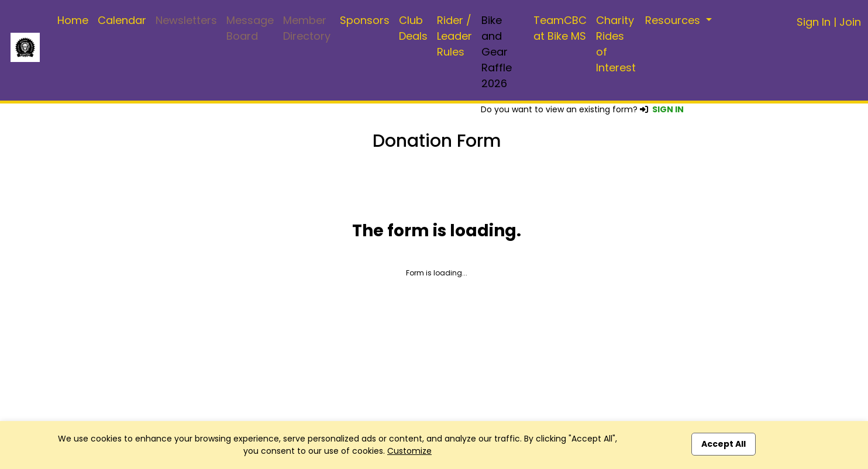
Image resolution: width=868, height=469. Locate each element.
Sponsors (365, 20)
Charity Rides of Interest (616, 44)
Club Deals (413, 28)
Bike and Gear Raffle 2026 (497, 52)
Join (850, 22)
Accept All (724, 444)
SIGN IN (668, 109)
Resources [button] (674, 20)
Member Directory (307, 28)
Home (73, 20)
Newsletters (186, 20)
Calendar (122, 20)
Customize (409, 451)
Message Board (250, 28)
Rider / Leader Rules (454, 36)
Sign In (814, 22)
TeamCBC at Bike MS (560, 28)
